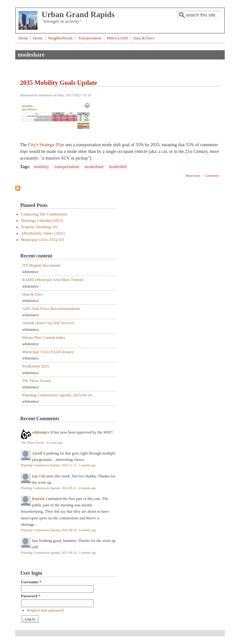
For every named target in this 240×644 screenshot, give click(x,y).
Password (31, 596)
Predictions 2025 (36, 366)
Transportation (90, 38)
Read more (193, 176)
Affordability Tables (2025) (43, 233)
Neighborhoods (60, 38)
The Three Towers (37, 381)
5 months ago (87, 553)
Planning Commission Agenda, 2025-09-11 (49, 488)
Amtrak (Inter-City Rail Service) (48, 323)
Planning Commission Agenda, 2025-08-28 (49, 530)
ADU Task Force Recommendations (51, 309)
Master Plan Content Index (44, 338)
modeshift (118, 167)
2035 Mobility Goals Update (59, 83)
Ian (35, 476)
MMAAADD (117, 38)
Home (38, 38)
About (23, 38)
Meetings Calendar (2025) (42, 221)
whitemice (41, 432)
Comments (212, 176)
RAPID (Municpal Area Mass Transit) (53, 280)
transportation (67, 167)
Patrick (38, 499)
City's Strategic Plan (46, 145)
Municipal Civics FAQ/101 (43, 240)
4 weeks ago (55, 443)
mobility (41, 167)
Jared (37, 453)
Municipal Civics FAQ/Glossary (48, 352)
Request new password (45, 610)
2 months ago (87, 465)
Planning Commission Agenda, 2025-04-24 (57, 395)
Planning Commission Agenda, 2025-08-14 (49, 553)
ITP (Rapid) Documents (41, 265)
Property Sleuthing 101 (40, 227)
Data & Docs (144, 38)
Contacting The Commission (44, 214)
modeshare (94, 167)
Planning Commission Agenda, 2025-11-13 (49, 465)
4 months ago (87, 488)
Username (31, 582)
